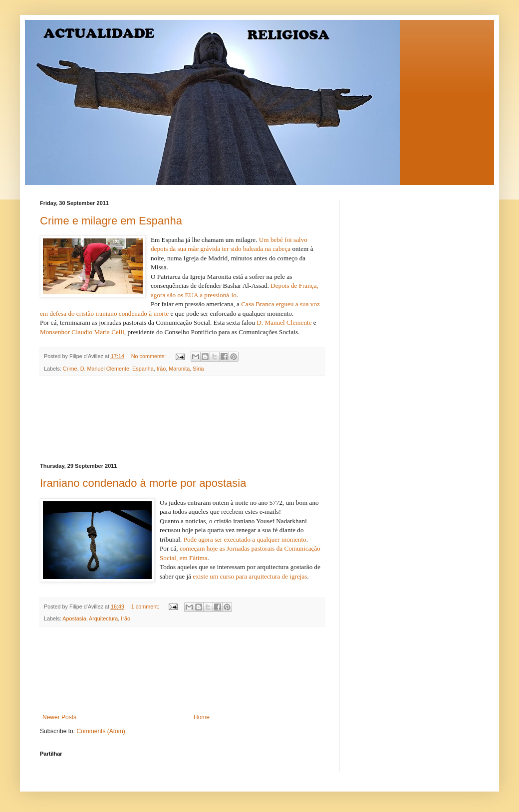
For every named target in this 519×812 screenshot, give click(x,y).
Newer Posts (59, 717)
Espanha (143, 369)
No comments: (149, 356)
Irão (161, 369)
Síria (198, 369)
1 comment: (146, 607)
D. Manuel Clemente (285, 322)
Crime (70, 369)
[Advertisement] (182, 420)
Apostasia (74, 618)
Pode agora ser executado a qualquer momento (245, 539)
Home (202, 717)
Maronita (179, 369)
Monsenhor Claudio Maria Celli (82, 332)
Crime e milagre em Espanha (111, 221)
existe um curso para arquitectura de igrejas (250, 576)
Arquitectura (103, 618)
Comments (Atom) (101, 731)
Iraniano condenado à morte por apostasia (143, 483)
